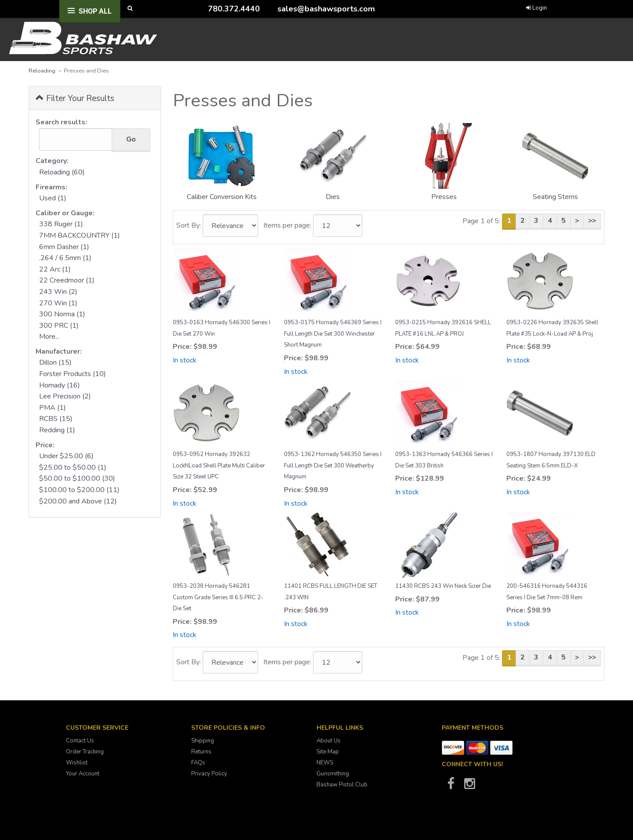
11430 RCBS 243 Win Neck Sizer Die (443, 586)
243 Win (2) (58, 292)
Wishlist (77, 763)
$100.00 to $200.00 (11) (79, 490)
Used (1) (53, 198)
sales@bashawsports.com (326, 9)
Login (537, 8)
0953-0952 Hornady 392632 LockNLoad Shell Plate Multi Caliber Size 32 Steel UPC (219, 465)
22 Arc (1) (55, 269)
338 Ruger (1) (61, 224)
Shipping (203, 741)
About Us (329, 741)
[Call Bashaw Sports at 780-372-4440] (201, 9)
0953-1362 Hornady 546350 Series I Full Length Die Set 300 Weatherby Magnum (333, 465)
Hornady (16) (60, 385)
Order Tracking (85, 752)
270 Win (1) (58, 303)
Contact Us (80, 741)
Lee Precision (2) (65, 396)
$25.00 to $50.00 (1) (73, 467)
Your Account (83, 774)
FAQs (198, 763)
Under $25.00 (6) (66, 456)
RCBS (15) (56, 419)
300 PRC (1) (59, 326)
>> (592, 221)
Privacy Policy (209, 774)
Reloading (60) (62, 172)
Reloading (42, 71)
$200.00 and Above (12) (78, 501)
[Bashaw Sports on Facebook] (451, 786)
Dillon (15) (55, 362)
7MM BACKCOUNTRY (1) (80, 235)
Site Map (328, 752)
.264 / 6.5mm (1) (65, 258)
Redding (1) (57, 430)
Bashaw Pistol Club (342, 785)
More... (49, 337)
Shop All (95, 11)
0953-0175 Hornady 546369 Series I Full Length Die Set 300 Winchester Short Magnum (333, 334)
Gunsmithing (333, 774)
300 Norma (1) (62, 314)
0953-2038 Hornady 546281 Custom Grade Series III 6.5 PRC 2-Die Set (218, 597)
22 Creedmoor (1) (67, 280)
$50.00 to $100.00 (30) (77, 478)
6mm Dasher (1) (64, 247)
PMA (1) (53, 408)
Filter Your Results (75, 98)
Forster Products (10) (73, 374)
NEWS (325, 763)
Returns (201, 752)
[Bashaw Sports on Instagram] (469, 786)
